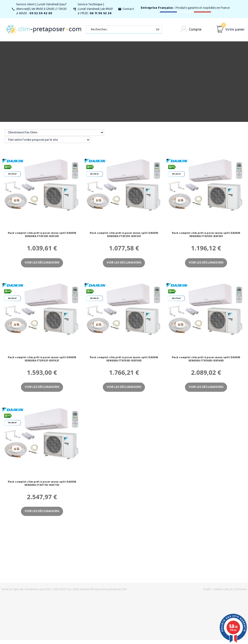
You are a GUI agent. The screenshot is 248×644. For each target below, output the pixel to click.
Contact (128, 9)
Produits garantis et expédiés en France (185, 8)
